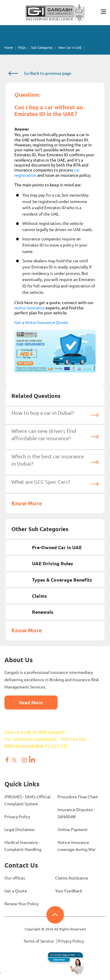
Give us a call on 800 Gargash (35, 732)
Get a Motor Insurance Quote (41, 322)
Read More (31, 703)
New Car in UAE (70, 48)
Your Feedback (69, 891)
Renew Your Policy (22, 904)
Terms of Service (39, 941)
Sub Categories (42, 48)
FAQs (22, 48)
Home (9, 48)
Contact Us (21, 865)
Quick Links (22, 784)
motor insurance (29, 308)
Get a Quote (16, 891)
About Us (19, 660)
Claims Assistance (72, 878)
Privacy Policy (17, 817)
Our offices (15, 878)
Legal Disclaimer (20, 830)
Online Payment (73, 830)
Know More (27, 503)
